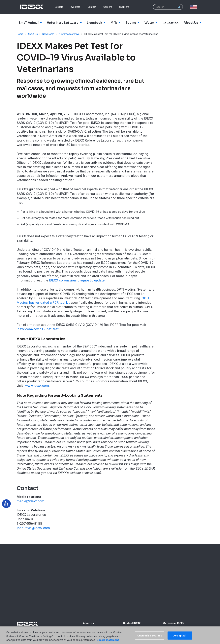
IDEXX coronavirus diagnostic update (77, 280)
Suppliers (124, 7)
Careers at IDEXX (174, 623)
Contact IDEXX (132, 623)
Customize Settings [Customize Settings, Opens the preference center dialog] (150, 635)
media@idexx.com (31, 501)
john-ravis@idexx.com (33, 528)
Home (20, 34)
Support (59, 7)
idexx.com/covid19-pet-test (38, 329)
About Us (33, 34)
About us (88, 623)
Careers (108, 7)
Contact (92, 7)
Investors (75, 7)
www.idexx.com (37, 386)
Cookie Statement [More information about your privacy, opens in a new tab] (108, 640)
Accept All (180, 635)
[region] (110, 635)
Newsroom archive (69, 34)
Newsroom (48, 34)
